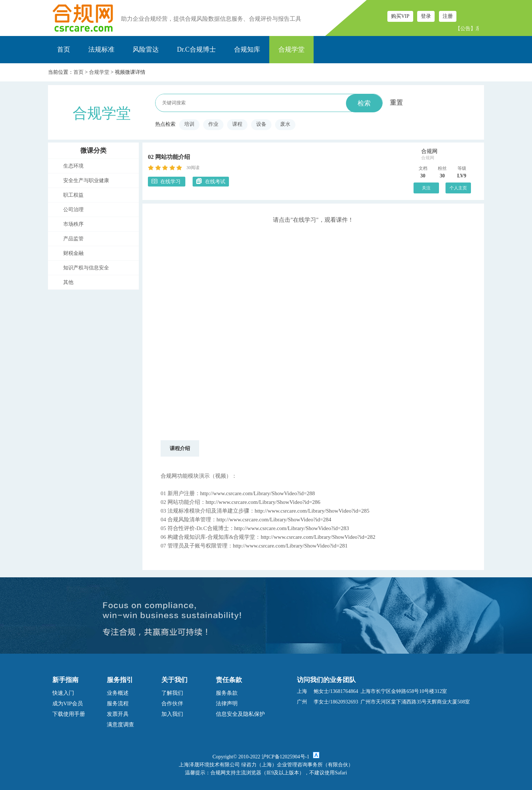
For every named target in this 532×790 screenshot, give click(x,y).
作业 (213, 124)
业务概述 (118, 693)
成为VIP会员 (68, 703)
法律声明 (227, 703)
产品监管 (73, 239)
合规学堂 (291, 49)
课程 (237, 124)
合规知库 (247, 49)
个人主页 (458, 188)
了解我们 (172, 693)
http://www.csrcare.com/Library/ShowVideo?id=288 (258, 493)
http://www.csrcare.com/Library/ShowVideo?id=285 (312, 511)
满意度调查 (120, 725)
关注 (426, 188)
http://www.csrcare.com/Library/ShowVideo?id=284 (274, 520)
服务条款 (227, 693)
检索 (364, 103)
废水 (285, 124)
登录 (426, 16)
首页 (64, 49)
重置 (396, 103)
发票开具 (118, 714)
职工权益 (73, 195)
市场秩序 (73, 224)
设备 (261, 124)
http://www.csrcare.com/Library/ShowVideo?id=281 (290, 546)
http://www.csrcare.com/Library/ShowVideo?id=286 (263, 502)
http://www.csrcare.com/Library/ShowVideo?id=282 (318, 537)
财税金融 (73, 253)
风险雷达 (146, 49)
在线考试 (211, 181)
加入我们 (172, 714)
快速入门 (63, 693)
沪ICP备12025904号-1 (285, 757)
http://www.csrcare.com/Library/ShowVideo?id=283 (292, 528)
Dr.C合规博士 (196, 49)
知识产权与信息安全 (86, 268)
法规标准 (101, 49)
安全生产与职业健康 (86, 181)
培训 (189, 124)
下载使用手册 (69, 714)
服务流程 (118, 703)
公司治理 (73, 210)
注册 (448, 16)
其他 (68, 282)
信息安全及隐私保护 (240, 714)
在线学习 (167, 181)
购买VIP (400, 16)
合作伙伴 (172, 703)
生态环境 (73, 166)
